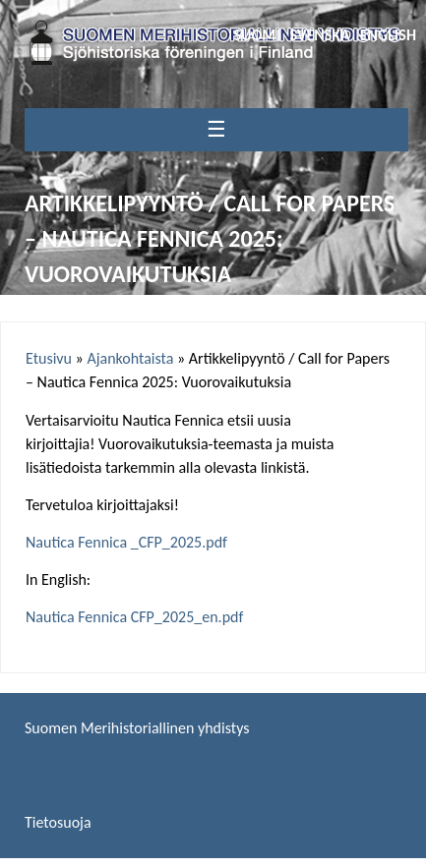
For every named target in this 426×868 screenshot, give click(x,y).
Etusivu (49, 358)
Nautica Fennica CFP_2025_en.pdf (134, 617)
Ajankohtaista (130, 358)
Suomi (256, 35)
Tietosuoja (58, 822)
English (388, 35)
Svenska (320, 35)
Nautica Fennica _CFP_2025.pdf (126, 542)
